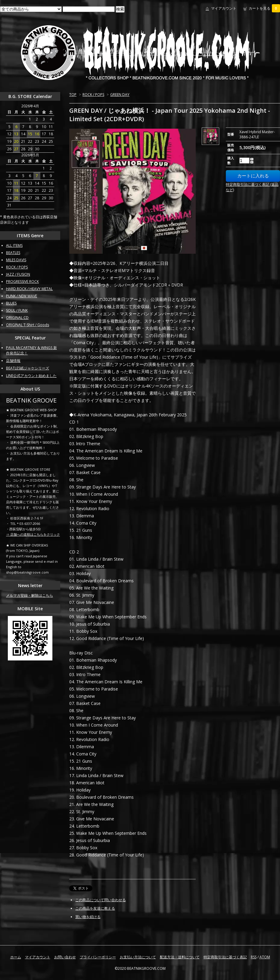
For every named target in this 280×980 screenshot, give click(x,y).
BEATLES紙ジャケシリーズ (28, 368)
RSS (254, 957)
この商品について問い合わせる (101, 900)
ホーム (16, 957)
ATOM (265, 957)
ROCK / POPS (93, 95)
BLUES (11, 303)
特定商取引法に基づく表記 (225, 957)
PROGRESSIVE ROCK (22, 282)
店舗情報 (13, 361)
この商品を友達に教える (95, 908)
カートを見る (264, 8)
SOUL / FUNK (17, 310)
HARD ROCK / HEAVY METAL (29, 289)
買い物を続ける (88, 917)
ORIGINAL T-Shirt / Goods (28, 325)
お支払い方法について (138, 957)
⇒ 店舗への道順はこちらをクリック (33, 534)
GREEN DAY (120, 95)
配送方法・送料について (180, 957)
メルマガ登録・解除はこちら (30, 595)
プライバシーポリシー (98, 957)
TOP (73, 95)
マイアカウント (224, 8)
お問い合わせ (65, 957)
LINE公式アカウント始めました (31, 376)
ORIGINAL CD (17, 318)
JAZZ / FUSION (18, 274)
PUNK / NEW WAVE (22, 296)
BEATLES (13, 253)
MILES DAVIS (16, 260)
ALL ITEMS (14, 245)
